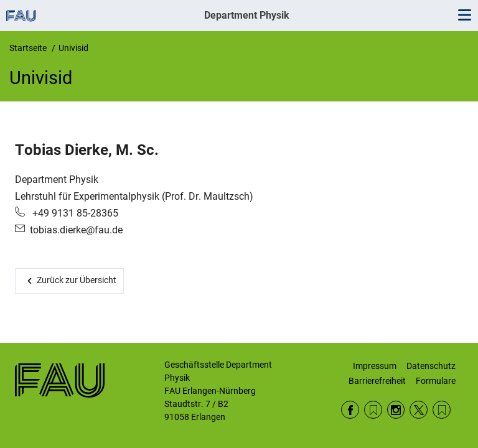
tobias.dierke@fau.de (76, 230)
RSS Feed (373, 410)
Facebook (350, 410)
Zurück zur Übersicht (77, 280)
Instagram (396, 410)
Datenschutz (431, 366)
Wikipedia (442, 410)
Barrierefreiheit (377, 381)
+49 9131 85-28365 (74, 213)
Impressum (375, 366)
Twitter (419, 410)
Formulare (436, 381)
